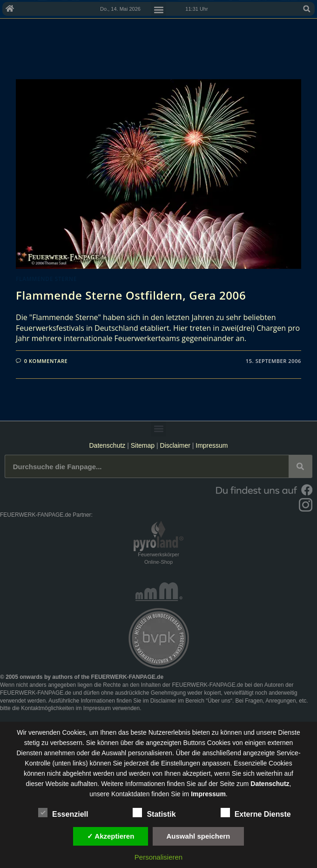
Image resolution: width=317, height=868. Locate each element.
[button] (307, 9)
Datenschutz (107, 445)
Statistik (154, 813)
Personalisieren (158, 857)
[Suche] (300, 466)
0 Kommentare (46, 361)
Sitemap (144, 445)
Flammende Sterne (46, 279)
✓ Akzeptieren (111, 836)
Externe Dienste (256, 813)
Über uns (219, 701)
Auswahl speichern (199, 836)
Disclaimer (175, 445)
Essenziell (63, 813)
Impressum (212, 445)
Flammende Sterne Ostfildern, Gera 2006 (131, 295)
